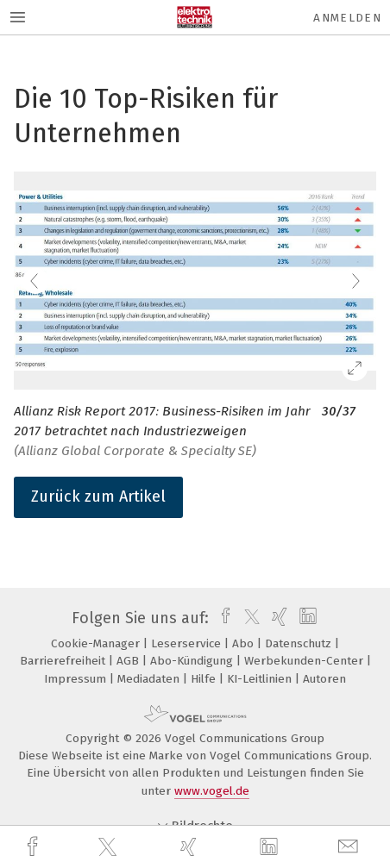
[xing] (191, 847)
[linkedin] (271, 847)
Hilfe (205, 679)
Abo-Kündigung (193, 661)
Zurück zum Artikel (98, 496)
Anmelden (347, 18)
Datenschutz (300, 643)
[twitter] (110, 847)
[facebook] (35, 847)
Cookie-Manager (97, 643)
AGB (129, 661)
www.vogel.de (212, 791)
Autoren (324, 679)
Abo (245, 643)
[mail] (350, 847)
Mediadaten (150, 679)
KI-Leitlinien (261, 679)
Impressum (77, 679)
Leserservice (188, 643)
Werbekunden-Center (305, 661)
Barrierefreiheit (64, 661)
